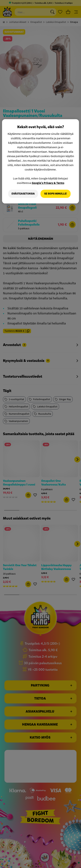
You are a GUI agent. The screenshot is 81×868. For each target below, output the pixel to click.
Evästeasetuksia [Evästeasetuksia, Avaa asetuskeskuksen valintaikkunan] (23, 194)
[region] (40, 161)
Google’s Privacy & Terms (48, 183)
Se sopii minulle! (56, 194)
